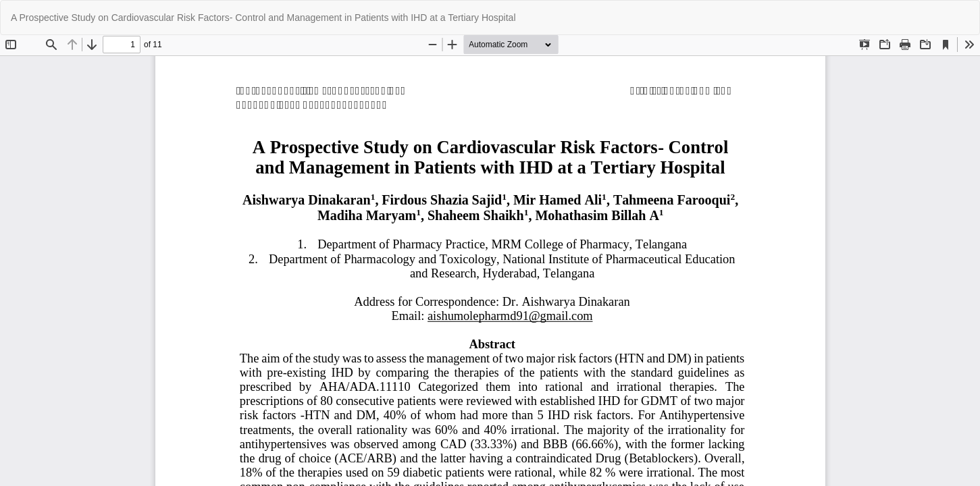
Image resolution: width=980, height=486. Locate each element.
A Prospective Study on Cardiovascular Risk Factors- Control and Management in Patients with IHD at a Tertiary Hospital (263, 18)
